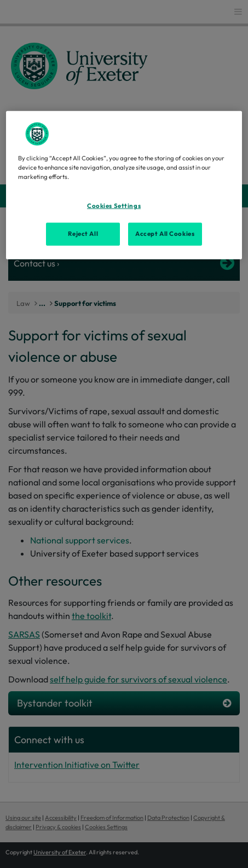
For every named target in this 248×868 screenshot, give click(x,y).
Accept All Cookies (165, 234)
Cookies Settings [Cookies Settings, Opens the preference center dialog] (114, 206)
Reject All (83, 234)
